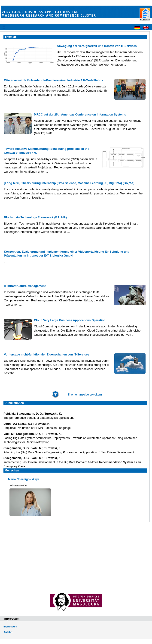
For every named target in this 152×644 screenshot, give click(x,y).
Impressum (10, 627)
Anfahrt (8, 632)
